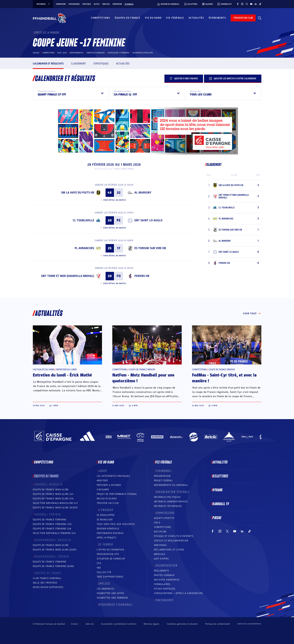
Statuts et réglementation (171, 541)
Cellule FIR (104, 572)
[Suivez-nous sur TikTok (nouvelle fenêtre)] (260, 4)
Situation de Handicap (111, 559)
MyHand (217, 490)
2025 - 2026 (62, 53)
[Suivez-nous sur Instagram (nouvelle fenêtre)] (242, 4)
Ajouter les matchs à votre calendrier (233, 79)
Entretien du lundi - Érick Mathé (62, 375)
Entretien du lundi (66, 370)
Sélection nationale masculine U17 (55, 503)
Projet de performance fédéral (117, 494)
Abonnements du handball (171, 485)
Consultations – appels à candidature (178, 593)
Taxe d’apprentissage (110, 577)
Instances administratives (171, 502)
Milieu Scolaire (107, 499)
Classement (78, 64)
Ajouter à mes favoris (184, 79)
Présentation (162, 476)
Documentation (167, 566)
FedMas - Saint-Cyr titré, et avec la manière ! (224, 378)
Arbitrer (102, 481)
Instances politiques (167, 497)
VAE (99, 568)
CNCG (157, 523)
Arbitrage (160, 545)
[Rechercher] (260, 18)
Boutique (87, 4)
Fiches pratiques (165, 589)
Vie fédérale (175, 18)
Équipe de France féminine (50, 520)
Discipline (160, 532)
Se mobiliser (105, 520)
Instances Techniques (168, 506)
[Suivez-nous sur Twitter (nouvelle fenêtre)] (247, 4)
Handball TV (221, 504)
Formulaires (162, 584)
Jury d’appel (162, 559)
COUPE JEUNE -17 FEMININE (118, 53)
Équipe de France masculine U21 (53, 494)
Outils (97, 4)
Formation (61, 4)
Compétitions (100, 18)
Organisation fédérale (173, 492)
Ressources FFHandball (116, 605)
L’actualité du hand (43, 370)
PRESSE (217, 518)
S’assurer (103, 490)
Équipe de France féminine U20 (52, 524)
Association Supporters (48, 587)
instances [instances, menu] (43, 4)
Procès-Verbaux (164, 575)
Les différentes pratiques (113, 476)
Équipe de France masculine (51, 490)
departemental (76, 53)
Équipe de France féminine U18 (52, 529)
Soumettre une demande (112, 598)
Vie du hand (153, 18)
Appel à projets (106, 538)
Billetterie (220, 476)
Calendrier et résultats (48, 64)
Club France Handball (47, 578)
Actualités (196, 18)
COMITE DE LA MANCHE (96, 53)
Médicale (160, 554)
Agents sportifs (164, 518)
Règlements (161, 571)
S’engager (106, 510)
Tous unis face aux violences (116, 524)
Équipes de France (127, 18)
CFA (99, 563)
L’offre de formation (110, 550)
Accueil (36, 53)
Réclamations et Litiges (169, 550)
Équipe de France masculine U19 (53, 499)
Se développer (106, 515)
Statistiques (101, 64)
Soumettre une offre (111, 593)
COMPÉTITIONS (162, 527)
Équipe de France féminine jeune (54, 566)
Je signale (129, 4)
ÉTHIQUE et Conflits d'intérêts (174, 536)
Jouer (103, 471)
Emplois (106, 4)
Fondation (117, 4)
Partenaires (74, 4)
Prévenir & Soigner (109, 485)
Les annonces (105, 589)
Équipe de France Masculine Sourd (55, 508)
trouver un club (243, 18)
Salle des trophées (45, 583)
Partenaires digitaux (110, 533)
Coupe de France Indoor (142, 370)
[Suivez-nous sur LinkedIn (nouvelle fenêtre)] (256, 4)
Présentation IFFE (108, 554)
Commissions (165, 513)
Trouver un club (108, 503)
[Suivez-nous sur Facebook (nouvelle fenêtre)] (238, 4)
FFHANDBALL (164, 471)
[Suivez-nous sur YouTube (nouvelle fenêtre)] (251, 4)
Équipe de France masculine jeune (55, 550)
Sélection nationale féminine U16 (54, 533)
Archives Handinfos (167, 580)
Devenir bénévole (108, 529)
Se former (106, 545)
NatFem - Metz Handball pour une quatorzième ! (143, 378)
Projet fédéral (163, 481)
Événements (217, 18)
